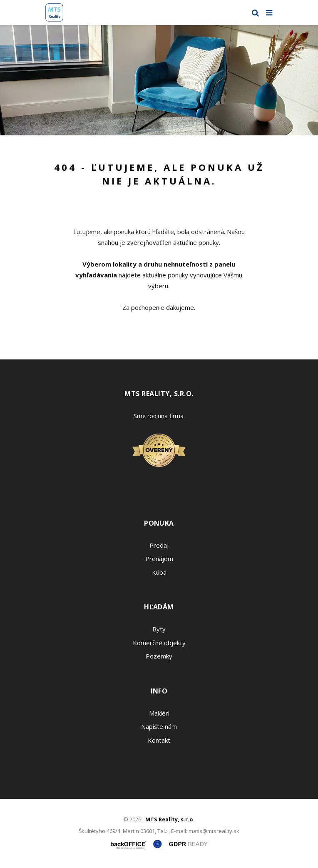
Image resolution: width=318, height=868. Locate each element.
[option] (159, 80)
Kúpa (159, 572)
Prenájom (159, 559)
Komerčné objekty (159, 643)
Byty (159, 629)
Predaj (159, 545)
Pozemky (159, 656)
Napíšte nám (159, 726)
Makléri (159, 713)
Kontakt (159, 740)
